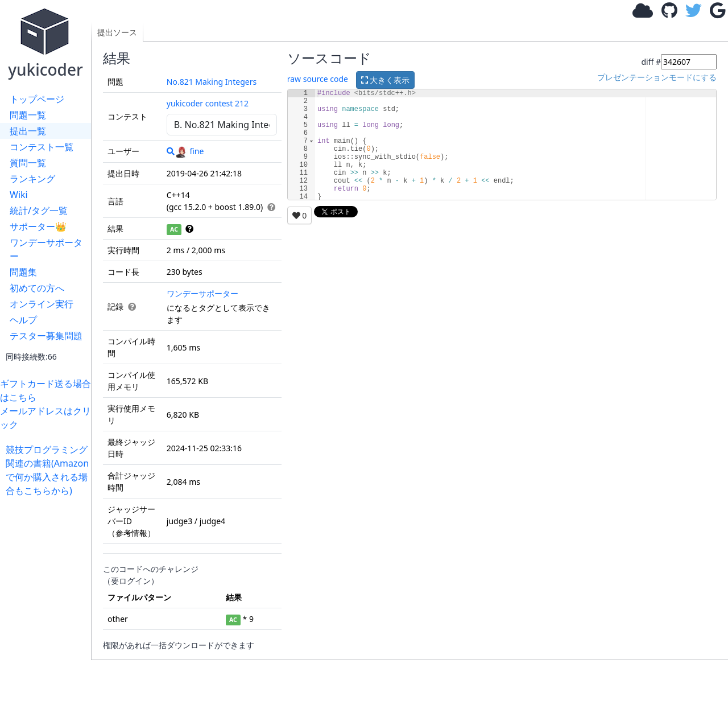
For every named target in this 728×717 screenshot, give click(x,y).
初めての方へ (37, 288)
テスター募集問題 (46, 336)
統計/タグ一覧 (39, 211)
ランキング (32, 179)
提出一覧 (28, 131)
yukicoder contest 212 (208, 103)
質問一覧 (28, 163)
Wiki (19, 195)
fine (190, 151)
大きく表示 (386, 80)
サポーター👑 (38, 226)
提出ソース (117, 32)
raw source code (318, 79)
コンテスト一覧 (42, 147)
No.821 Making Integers (212, 82)
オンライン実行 (42, 304)
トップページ (37, 99)
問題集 (23, 272)
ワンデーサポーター (46, 249)
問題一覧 (28, 115)
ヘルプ (23, 320)
